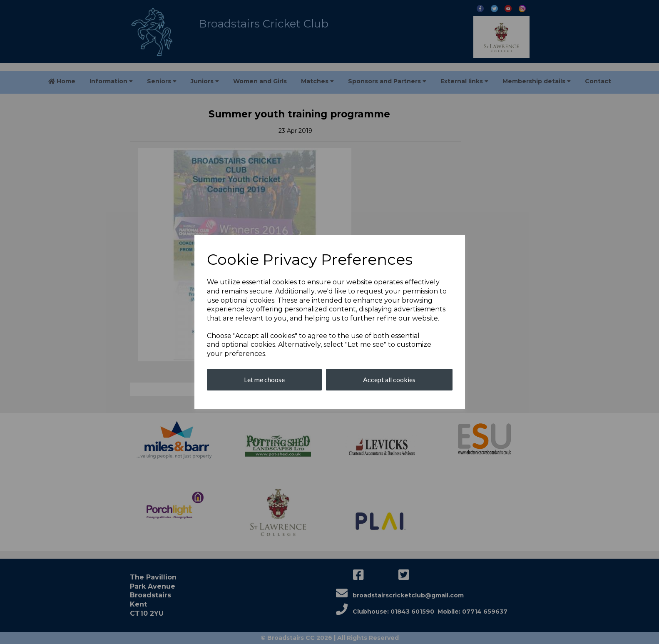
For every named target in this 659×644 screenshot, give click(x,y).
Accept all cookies (389, 379)
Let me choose (264, 379)
